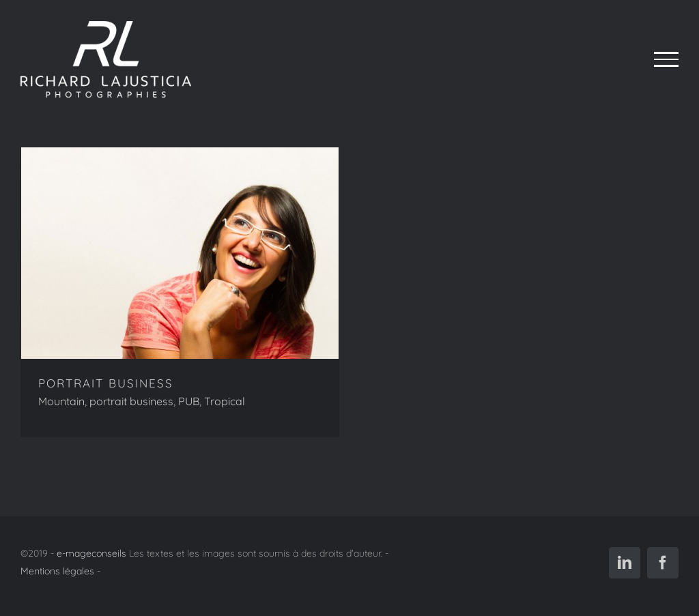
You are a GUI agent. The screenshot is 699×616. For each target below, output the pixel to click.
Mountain (61, 401)
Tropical (225, 401)
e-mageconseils (91, 553)
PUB (189, 401)
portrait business (131, 401)
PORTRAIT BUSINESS (106, 383)
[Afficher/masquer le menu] (666, 59)
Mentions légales (57, 571)
